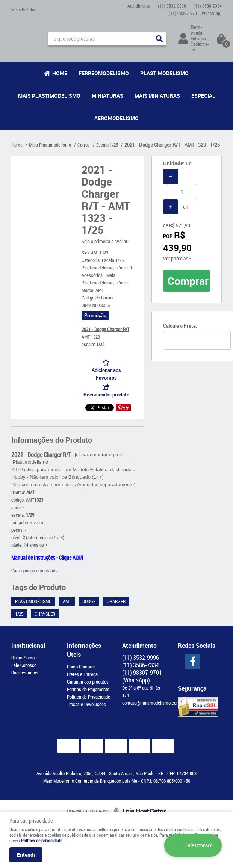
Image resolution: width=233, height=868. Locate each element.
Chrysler (45, 614)
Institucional (28, 646)
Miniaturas (107, 96)
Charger (116, 601)
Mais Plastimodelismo (49, 96)
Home (60, 73)
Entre (195, 38)
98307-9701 (195, 13)
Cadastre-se (200, 47)
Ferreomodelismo (104, 73)
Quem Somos (24, 658)
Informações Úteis (84, 650)
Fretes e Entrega (82, 674)
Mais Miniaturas (157, 96)
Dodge (89, 601)
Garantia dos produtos (88, 682)
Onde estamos (25, 673)
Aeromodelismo (116, 118)
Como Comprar (81, 667)
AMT (67, 601)
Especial (203, 96)
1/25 (19, 614)
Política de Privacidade (89, 697)
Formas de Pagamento (88, 689)
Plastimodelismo (164, 73)
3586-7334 (208, 6)
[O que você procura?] (159, 39)
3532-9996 (172, 6)
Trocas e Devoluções (86, 704)
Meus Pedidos (24, 9)
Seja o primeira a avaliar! (105, 241)
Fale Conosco (24, 665)
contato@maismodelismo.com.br (154, 703)
